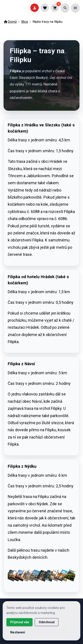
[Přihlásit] (35, 8)
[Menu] (75, 8)
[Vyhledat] (65, 8)
